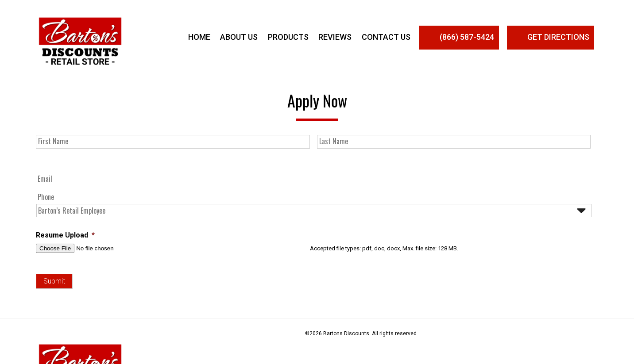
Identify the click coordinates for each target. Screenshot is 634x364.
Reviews (335, 37)
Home (199, 37)
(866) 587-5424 (459, 38)
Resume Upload (65, 235)
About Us (239, 37)
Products (288, 37)
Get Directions (551, 38)
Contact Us (386, 37)
